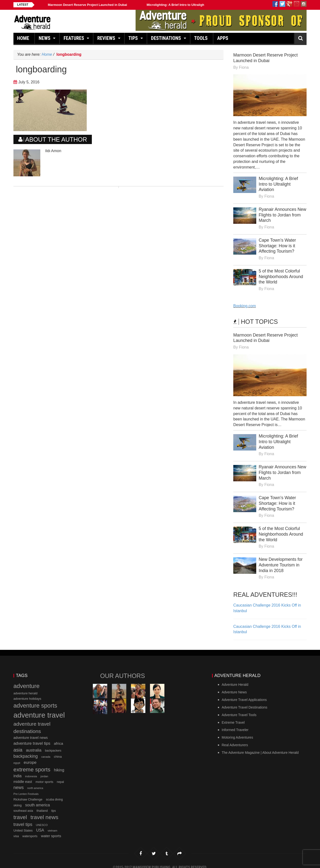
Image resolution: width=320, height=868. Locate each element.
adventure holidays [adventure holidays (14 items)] (27, 693)
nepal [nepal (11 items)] (60, 776)
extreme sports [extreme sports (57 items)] (32, 764)
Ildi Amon (53, 151)
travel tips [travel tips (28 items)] (23, 819)
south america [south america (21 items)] (37, 799)
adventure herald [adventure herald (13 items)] (25, 687)
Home (24, 39)
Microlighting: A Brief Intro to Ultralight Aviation (182, 5)
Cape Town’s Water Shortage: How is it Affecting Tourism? (278, 244)
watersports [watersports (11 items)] (30, 830)
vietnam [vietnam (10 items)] (53, 825)
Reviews (107, 39)
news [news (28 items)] (19, 782)
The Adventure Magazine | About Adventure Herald (260, 747)
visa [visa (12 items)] (16, 830)
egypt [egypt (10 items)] (17, 757)
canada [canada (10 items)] (46, 751)
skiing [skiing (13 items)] (17, 799)
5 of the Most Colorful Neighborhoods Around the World (281, 274)
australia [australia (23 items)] (34, 744)
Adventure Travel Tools (239, 709)
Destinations (167, 39)
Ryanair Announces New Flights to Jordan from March (280, 214)
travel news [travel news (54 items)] (44, 812)
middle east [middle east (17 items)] (23, 776)
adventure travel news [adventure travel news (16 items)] (31, 732)
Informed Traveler (235, 724)
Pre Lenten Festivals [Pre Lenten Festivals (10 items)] (26, 788)
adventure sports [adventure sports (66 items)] (35, 700)
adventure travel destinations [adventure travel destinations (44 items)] (32, 722)
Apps (223, 39)
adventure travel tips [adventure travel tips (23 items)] (32, 738)
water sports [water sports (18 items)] (51, 830)
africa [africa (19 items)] (58, 738)
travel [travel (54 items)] (20, 812)
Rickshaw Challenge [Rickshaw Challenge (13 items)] (28, 794)
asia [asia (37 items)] (18, 744)
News (45, 39)
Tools (202, 39)
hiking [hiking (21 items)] (59, 764)
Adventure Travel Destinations (245, 701)
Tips (134, 39)
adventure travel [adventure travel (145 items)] (39, 709)
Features (75, 39)
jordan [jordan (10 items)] (44, 771)
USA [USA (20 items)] (40, 825)
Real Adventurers (235, 739)
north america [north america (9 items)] (35, 782)
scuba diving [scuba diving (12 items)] (54, 794)
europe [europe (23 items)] (30, 757)
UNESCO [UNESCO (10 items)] (42, 819)
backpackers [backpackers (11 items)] (53, 745)
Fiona (244, 67)
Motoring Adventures (237, 732)
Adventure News (234, 686)
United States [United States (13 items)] (23, 825)
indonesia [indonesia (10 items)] (31, 771)
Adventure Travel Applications (244, 694)
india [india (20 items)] (17, 770)
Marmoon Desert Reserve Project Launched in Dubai (87, 5)
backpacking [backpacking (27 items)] (26, 750)
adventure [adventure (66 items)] (27, 680)
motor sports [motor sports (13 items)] (44, 776)
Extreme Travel (233, 717)
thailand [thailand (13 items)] (42, 805)
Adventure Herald (235, 679)
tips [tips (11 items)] (54, 805)
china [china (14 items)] (58, 751)
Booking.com (245, 303)
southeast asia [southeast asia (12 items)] (23, 805)
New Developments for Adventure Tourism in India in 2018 (281, 560)
